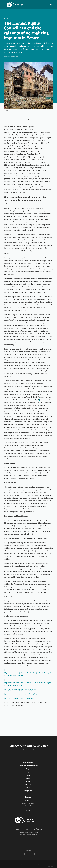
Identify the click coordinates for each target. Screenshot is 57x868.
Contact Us (28, 806)
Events (28, 778)
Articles (28, 772)
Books (28, 794)
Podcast (28, 785)
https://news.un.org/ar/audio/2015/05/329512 (22, 690)
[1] (25, 299)
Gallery (28, 781)
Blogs (28, 769)
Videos (28, 775)
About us (28, 801)
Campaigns (28, 791)
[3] (40, 400)
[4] (30, 411)
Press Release (8, 19)
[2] (18, 317)
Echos (28, 788)
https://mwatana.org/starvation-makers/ (20, 698)
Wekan (52, 866)
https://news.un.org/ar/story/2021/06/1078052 (22, 694)
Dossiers (28, 797)
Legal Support (28, 763)
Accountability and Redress (28, 766)
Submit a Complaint (28, 804)
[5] (11, 414)
